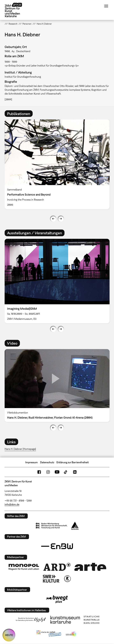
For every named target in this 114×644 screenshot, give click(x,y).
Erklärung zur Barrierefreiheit (73, 462)
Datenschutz (47, 462)
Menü (106, 6)
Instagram (48, 472)
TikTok (66, 472)
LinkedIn (75, 472)
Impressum (32, 462)
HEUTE (9, 635)
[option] (57, 164)
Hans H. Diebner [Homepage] (20, 449)
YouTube (57, 472)
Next (61, 219)
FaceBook (39, 472)
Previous (53, 219)
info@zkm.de (12, 504)
